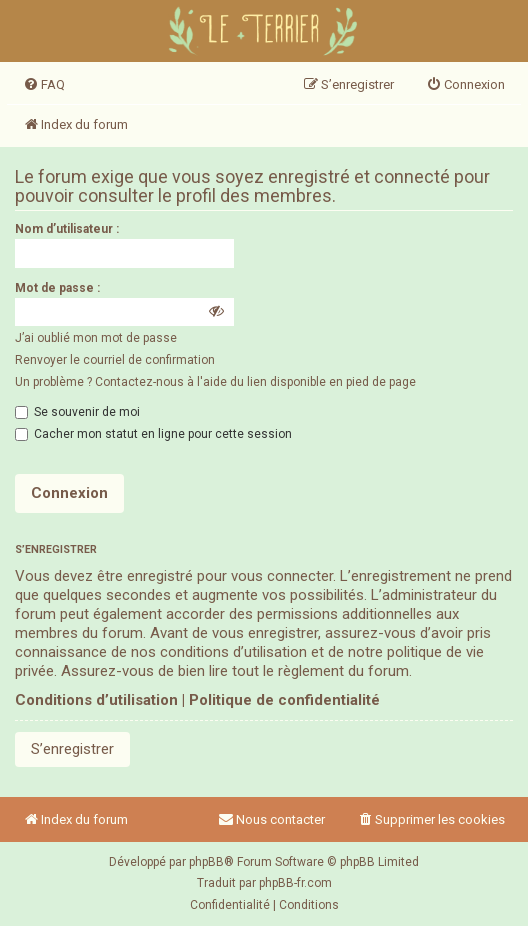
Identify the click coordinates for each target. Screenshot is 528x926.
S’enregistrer (72, 749)
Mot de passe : (57, 288)
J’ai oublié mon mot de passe (96, 338)
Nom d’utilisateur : (67, 229)
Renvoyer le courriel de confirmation (115, 360)
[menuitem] (44, 85)
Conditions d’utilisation (96, 700)
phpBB (206, 862)
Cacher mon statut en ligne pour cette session (153, 434)
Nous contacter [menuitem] (271, 819)
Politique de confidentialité (284, 700)
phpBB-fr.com (295, 883)
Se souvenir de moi (77, 412)
